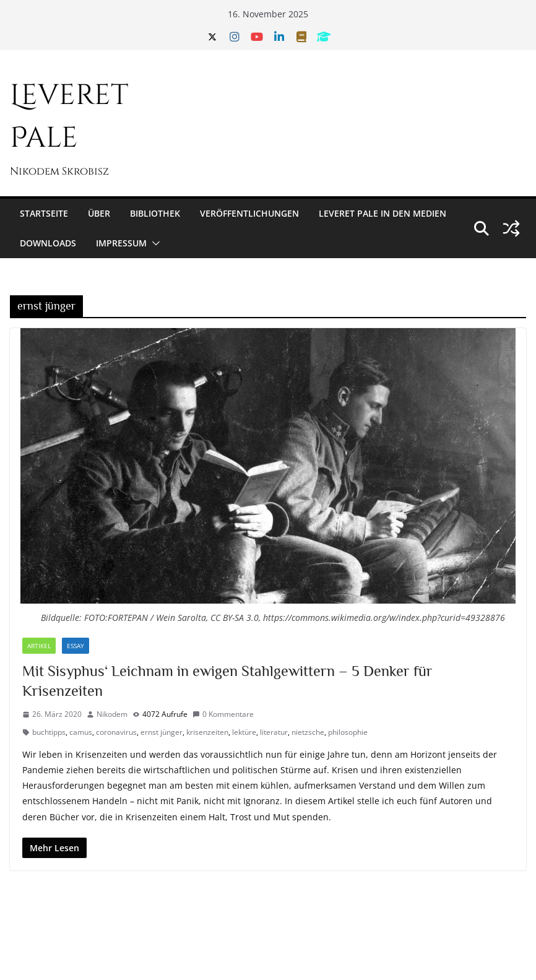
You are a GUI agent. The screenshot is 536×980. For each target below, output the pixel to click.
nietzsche (308, 732)
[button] (153, 243)
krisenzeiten (207, 732)
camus (81, 732)
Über (99, 213)
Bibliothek (155, 213)
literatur (274, 732)
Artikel (39, 646)
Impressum (121, 243)
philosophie (348, 732)
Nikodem (112, 714)
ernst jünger (162, 732)
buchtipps (49, 732)
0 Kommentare (223, 714)
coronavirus (116, 732)
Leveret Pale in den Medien (383, 213)
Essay (76, 646)
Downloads (48, 243)
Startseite (44, 213)
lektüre (244, 732)
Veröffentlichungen (249, 213)
